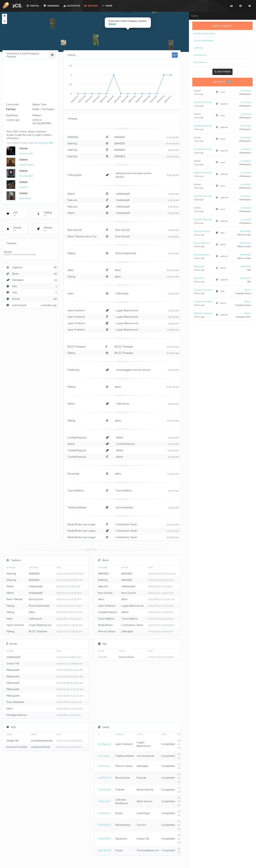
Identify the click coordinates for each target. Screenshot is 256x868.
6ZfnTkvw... (105, 766)
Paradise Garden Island (204, 33)
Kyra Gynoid (75, 230)
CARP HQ (198, 48)
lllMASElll (73, 137)
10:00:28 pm (172, 144)
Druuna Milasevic (202, 231)
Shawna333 (199, 266)
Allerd (71, 194)
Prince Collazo (107, 631)
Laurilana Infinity (41, 747)
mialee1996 (123, 194)
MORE (107, 6)
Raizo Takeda (76, 236)
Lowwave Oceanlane (203, 290)
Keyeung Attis (46, 143)
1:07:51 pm (174, 200)
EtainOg (72, 143)
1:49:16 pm (173, 230)
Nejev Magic (245, 231)
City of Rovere (200, 62)
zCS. (17, 6)
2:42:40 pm (173, 444)
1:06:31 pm (173, 207)
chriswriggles (124, 370)
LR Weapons (245, 94)
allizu (71, 270)
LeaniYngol (143, 813)
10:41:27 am (173, 421)
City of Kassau (200, 55)
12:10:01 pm (173, 347)
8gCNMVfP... (105, 850)
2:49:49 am (173, 323)
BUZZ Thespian (124, 347)
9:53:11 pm (174, 150)
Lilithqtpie (127, 631)
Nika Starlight (26, 176)
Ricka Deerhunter (126, 253)
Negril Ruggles (27, 165)
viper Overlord (76, 310)
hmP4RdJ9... (105, 825)
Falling (10, 606)
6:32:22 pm (173, 370)
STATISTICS (72, 6)
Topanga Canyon (243, 293)
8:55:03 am (173, 404)
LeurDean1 (246, 91)
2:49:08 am (173, 330)
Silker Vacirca (145, 801)
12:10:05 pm (173, 525)
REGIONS (91, 6)
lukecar (248, 290)
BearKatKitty (25, 198)
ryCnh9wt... (105, 756)
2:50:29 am (173, 317)
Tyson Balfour (76, 491)
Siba (249, 270)
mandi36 (24, 187)
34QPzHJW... (105, 778)
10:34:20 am (173, 270)
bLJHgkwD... (105, 744)
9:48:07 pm (173, 156)
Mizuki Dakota (145, 790)
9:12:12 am (174, 253)
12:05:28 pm (173, 537)
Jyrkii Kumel (245, 266)
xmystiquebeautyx (42, 741)
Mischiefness (123, 825)
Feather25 (73, 370)
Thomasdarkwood (148, 850)
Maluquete (13, 670)
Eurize (119, 813)
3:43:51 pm (174, 508)
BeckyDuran (123, 778)
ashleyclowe (123, 173)
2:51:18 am (174, 311)
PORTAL (33, 6)
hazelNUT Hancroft (203, 102)
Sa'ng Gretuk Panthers (204, 41)
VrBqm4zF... (105, 801)
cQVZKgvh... (105, 790)
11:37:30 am (173, 474)
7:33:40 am (173, 294)
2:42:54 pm (173, 438)
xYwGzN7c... (105, 813)
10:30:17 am (173, 277)
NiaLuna (72, 200)
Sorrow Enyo (126, 657)
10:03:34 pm (173, 137)
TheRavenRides (77, 508)
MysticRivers (75, 524)
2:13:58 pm (174, 457)
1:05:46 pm (173, 213)
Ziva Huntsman (124, 508)
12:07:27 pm (173, 531)
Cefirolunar (122, 294)
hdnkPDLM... (105, 839)
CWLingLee (75, 175)
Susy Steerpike (15, 702)
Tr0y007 (141, 825)
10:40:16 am (173, 387)
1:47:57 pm (174, 237)
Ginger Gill (13, 741)
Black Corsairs (244, 235)
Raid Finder (222, 72)
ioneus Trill (13, 664)
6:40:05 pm (173, 175)
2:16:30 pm (173, 450)
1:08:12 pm (173, 194)
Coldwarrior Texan (126, 524)
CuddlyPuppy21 (77, 438)
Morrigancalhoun (17, 715)
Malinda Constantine (203, 313)
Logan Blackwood (127, 310)
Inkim (71, 294)
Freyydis (141, 778)
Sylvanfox (121, 839)
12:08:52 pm (173, 353)
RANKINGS (51, 6)
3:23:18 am (174, 491)
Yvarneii (120, 790)
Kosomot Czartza (17, 747)
